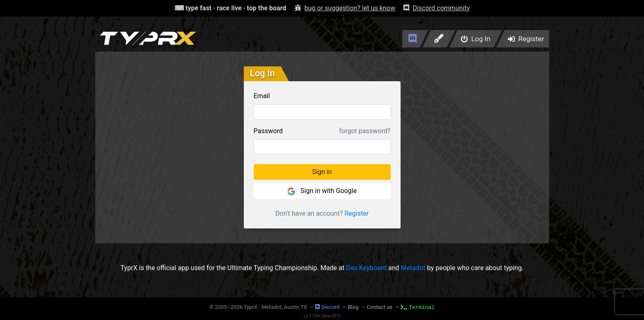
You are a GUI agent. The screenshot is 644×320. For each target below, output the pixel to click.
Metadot (413, 268)
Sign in (322, 172)
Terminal (418, 307)
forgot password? (365, 131)
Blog (353, 307)
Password (268, 131)
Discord (327, 307)
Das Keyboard (366, 268)
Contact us (380, 307)
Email (262, 96)
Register (357, 213)
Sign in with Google (322, 191)
